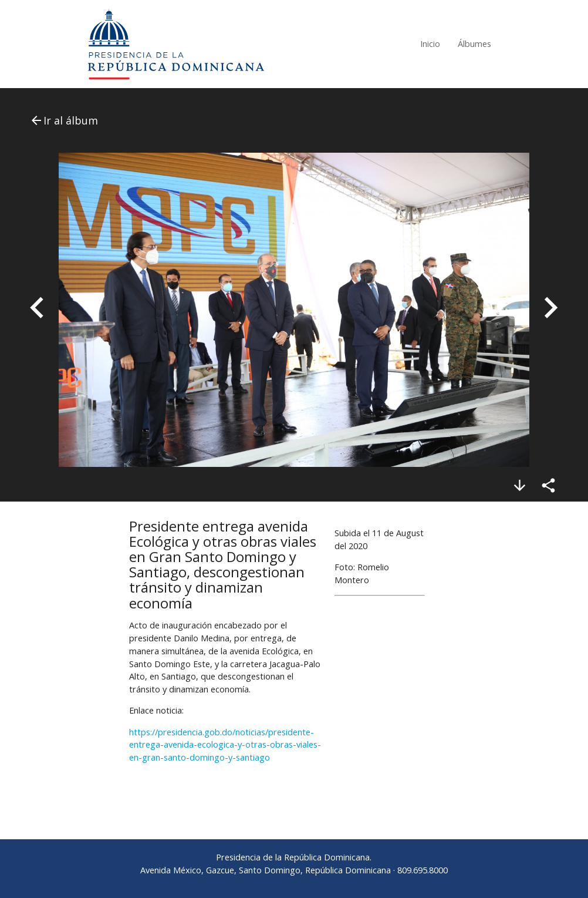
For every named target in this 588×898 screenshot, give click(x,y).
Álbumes (474, 44)
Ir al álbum (64, 120)
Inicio (430, 44)
